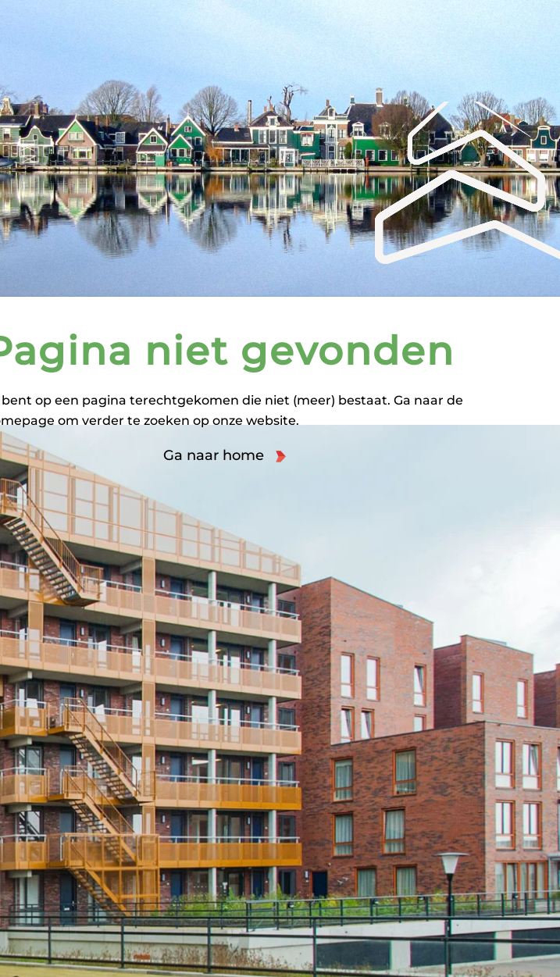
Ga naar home (214, 455)
